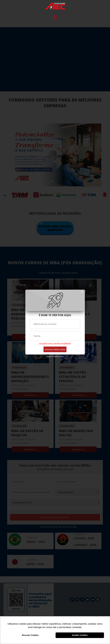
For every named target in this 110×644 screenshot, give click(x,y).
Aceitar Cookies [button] (80, 635)
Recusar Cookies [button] (30, 635)
